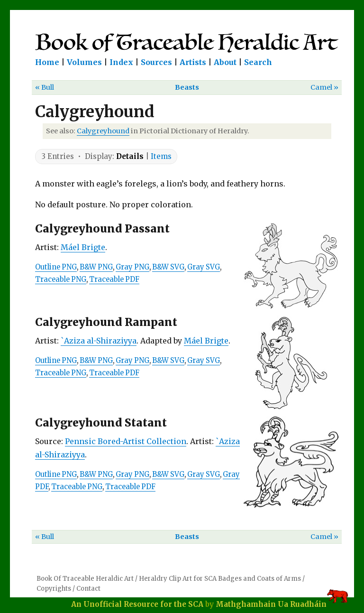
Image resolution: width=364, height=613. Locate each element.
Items (161, 156)
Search (258, 62)
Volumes (84, 62)
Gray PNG (132, 267)
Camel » (324, 87)
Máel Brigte (83, 247)
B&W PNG (96, 267)
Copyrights (54, 589)
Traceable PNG (61, 279)
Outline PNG (56, 267)
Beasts (187, 87)
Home (47, 62)
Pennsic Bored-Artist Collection (126, 441)
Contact (88, 589)
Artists (193, 62)
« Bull (45, 87)
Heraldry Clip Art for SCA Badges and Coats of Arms (220, 579)
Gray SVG (204, 267)
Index (121, 62)
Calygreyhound (103, 131)
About (225, 62)
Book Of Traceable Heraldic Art (85, 579)
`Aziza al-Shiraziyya (99, 341)
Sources (156, 62)
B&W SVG (168, 267)
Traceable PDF (114, 279)
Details (130, 156)
